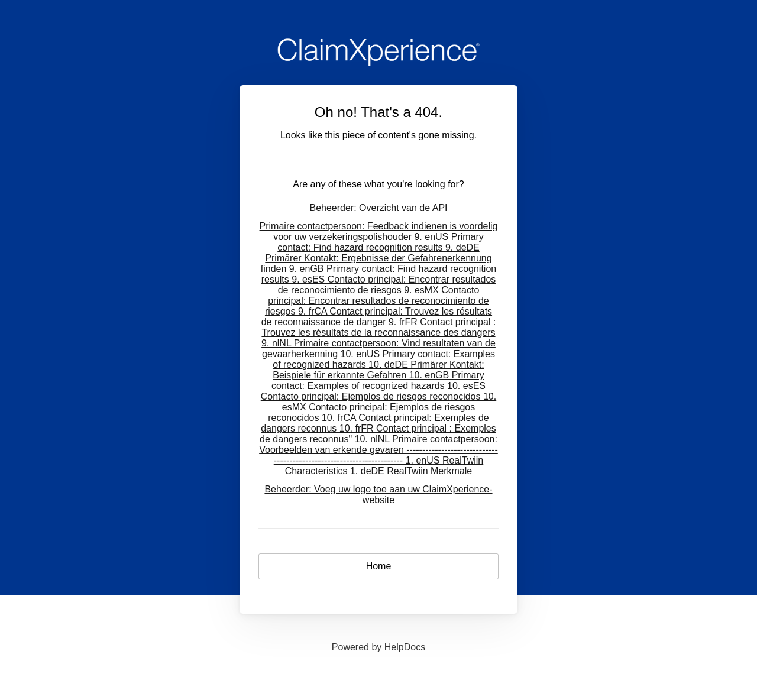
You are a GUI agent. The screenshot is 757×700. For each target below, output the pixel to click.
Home (379, 566)
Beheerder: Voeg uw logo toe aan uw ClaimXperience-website (378, 495)
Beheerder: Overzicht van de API (378, 208)
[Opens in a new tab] (378, 647)
